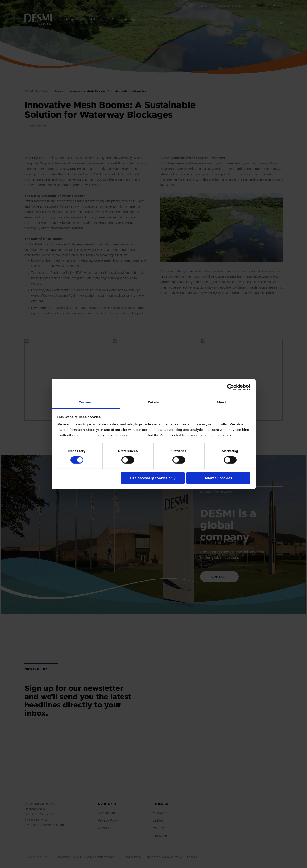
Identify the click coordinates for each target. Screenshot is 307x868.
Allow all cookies (218, 478)
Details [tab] (154, 402)
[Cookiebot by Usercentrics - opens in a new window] (231, 387)
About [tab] (222, 402)
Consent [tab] (86, 402)
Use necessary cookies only (153, 478)
